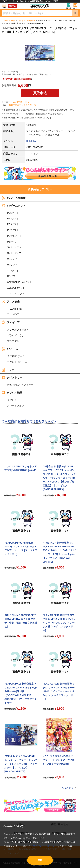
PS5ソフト (13, 213)
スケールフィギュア (18, 330)
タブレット (13, 400)
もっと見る (67, 788)
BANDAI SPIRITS (21, 102)
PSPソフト (13, 242)
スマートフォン (16, 406)
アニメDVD (13, 314)
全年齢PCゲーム (16, 356)
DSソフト (12, 276)
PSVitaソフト (14, 236)
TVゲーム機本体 (14, 198)
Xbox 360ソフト (16, 294)
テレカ (8, 370)
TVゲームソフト (14, 205)
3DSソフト (13, 271)
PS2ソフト (13, 230)
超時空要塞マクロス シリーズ (22, 105)
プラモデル (13, 341)
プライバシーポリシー (45, 846)
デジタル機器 (12, 393)
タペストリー (12, 377)
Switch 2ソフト (15, 253)
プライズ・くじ (16, 335)
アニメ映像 (11, 301)
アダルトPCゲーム (17, 362)
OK (40, 860)
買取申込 (12, 6)
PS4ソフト (13, 218)
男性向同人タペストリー (20, 385)
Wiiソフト (12, 265)
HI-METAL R (33, 141)
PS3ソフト (13, 224)
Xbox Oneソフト (16, 288)
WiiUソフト (13, 259)
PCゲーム (10, 349)
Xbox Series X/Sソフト (19, 282)
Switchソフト (14, 247)
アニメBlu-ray (15, 309)
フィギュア (11, 322)
